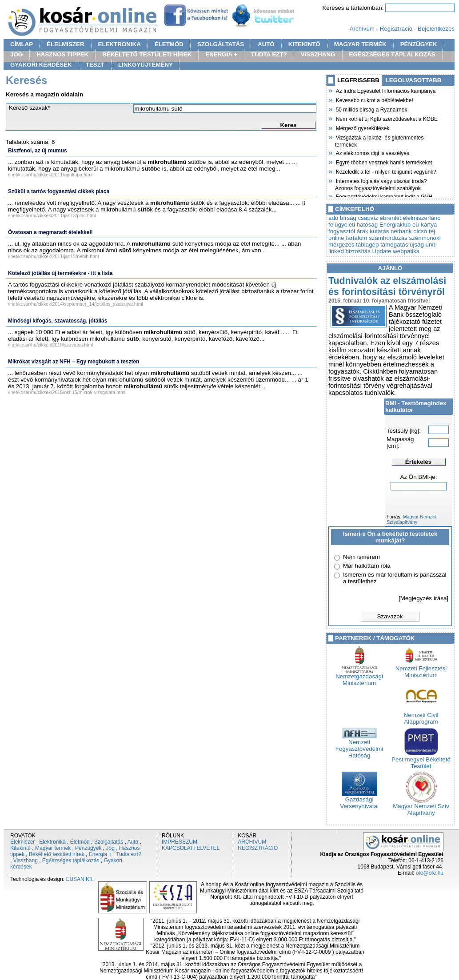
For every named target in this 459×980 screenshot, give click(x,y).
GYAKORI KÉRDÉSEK (41, 65)
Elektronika (52, 842)
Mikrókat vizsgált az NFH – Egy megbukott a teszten (74, 362)
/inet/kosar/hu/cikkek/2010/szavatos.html (50, 345)
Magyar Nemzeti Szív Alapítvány (421, 807)
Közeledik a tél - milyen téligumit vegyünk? (386, 171)
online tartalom (348, 238)
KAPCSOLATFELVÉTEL (191, 848)
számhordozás (388, 238)
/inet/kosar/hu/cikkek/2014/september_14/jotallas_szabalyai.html (76, 304)
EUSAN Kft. (80, 879)
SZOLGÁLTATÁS (221, 44)
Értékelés (418, 462)
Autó (133, 842)
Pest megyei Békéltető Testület (421, 760)
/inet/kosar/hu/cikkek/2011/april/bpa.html (50, 175)
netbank (401, 231)
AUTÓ (266, 44)
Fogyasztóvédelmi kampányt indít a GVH (384, 196)
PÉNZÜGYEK (419, 44)
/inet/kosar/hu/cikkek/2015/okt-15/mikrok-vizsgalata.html (67, 392)
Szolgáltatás (109, 842)
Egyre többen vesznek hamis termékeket (383, 162)
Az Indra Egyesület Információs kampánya (385, 90)
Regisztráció (396, 29)
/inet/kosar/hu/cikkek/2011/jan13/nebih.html (53, 256)
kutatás (379, 231)
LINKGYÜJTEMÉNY (146, 65)
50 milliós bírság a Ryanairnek (371, 109)
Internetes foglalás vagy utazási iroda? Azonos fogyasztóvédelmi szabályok (381, 184)
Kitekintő (20, 848)
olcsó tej (424, 231)
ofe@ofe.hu (430, 873)
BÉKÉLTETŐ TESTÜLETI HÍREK (147, 54)
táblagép (367, 245)
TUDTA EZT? (269, 54)
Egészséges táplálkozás (71, 860)
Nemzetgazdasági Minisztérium (359, 677)
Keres (288, 125)
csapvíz (368, 218)
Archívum (362, 29)
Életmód (80, 842)
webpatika (406, 251)
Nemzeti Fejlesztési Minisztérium (421, 669)
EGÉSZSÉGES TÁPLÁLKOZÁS (392, 54)
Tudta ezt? (128, 854)
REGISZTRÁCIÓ (258, 848)
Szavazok (390, 616)
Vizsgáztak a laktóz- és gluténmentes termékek (379, 140)
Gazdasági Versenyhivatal (359, 800)
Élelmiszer (22, 842)
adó (333, 218)
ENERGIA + (221, 54)
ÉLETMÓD (169, 44)
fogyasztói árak (348, 231)
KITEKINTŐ (304, 44)
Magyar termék (53, 848)
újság (417, 245)
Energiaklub (395, 225)
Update (382, 251)
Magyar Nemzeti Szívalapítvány (412, 519)
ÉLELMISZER (65, 44)
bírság (348, 218)
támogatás (394, 245)
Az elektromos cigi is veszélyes (372, 152)
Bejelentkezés (436, 29)
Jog (110, 848)
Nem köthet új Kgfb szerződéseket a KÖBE (386, 118)
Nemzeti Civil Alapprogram (421, 716)
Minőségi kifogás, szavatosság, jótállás (58, 321)
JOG (16, 54)
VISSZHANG (318, 54)
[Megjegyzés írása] (423, 598)
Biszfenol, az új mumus (38, 151)
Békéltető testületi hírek (57, 854)
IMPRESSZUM (180, 842)
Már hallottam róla (367, 566)
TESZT (95, 65)
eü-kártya (425, 225)
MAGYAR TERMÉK (360, 44)
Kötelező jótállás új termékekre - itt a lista (60, 273)
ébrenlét (391, 218)
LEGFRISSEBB (358, 80)
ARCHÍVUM (252, 842)
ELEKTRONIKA (120, 44)
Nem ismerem (361, 557)
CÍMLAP (22, 44)
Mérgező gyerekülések (362, 127)
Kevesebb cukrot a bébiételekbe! (374, 100)
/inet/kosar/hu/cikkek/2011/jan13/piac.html (52, 215)
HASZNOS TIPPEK (62, 54)
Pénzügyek (88, 848)
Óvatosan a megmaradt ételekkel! (50, 232)
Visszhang (26, 860)
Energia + (100, 854)
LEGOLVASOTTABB (414, 80)
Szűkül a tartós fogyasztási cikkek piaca (59, 191)
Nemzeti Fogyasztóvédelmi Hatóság (359, 746)
